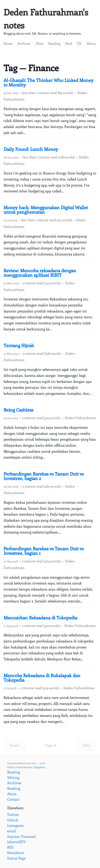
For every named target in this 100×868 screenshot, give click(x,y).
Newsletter (16, 853)
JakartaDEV (16, 842)
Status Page (16, 858)
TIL (79, 43)
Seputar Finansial (21, 836)
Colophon (39, 767)
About (91, 43)
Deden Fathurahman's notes (46, 18)
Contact (13, 799)
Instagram (15, 825)
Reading (54, 43)
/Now (39, 43)
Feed (69, 43)
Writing (13, 777)
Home (8, 43)
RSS (10, 847)
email (12, 831)
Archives (24, 43)
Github (13, 820)
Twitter (13, 814)
